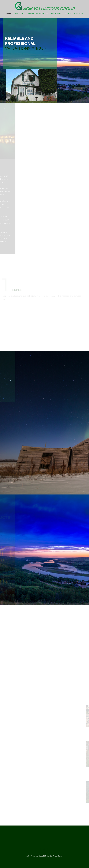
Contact (79, 13)
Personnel (56, 13)
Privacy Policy (58, 856)
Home (9, 13)
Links (68, 13)
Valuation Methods (38, 13)
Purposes (20, 13)
